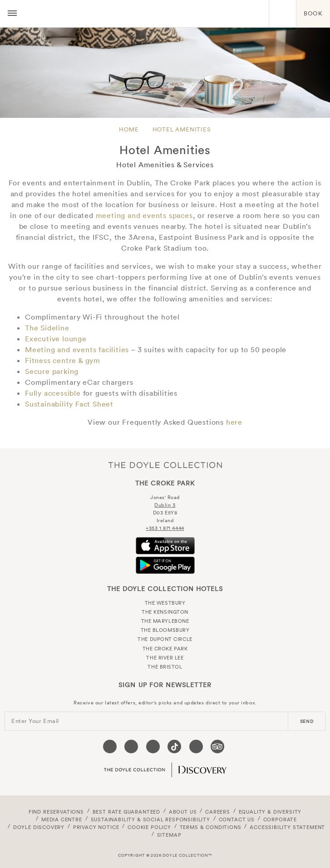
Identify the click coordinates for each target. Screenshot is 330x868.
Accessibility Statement (287, 827)
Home (129, 129)
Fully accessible (53, 393)
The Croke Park (146, 14)
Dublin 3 (165, 505)
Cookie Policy (149, 827)
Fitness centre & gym (64, 360)
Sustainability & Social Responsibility (150, 820)
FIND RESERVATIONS (56, 812)
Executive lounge (56, 339)
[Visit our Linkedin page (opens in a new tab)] (196, 747)
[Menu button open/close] (12, 14)
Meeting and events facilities (77, 349)
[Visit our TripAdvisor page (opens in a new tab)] (217, 747)
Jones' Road (165, 497)
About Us (183, 812)
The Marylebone (165, 621)
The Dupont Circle (165, 639)
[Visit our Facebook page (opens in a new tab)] (110, 747)
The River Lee (165, 658)
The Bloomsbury (165, 630)
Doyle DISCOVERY (39, 827)
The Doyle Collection (165, 465)
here (234, 422)
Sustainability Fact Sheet (69, 404)
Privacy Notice (96, 827)
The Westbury (165, 603)
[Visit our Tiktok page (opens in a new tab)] (174, 747)
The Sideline (47, 328)
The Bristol (165, 667)
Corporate (280, 820)
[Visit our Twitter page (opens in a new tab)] (131, 747)
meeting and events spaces (144, 215)
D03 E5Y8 (165, 513)
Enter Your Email (35, 721)
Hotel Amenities (182, 129)
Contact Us (237, 820)
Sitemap (169, 835)
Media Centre (62, 820)
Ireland (165, 520)
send (307, 721)
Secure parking (52, 371)
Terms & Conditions (211, 827)
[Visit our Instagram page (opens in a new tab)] (153, 747)
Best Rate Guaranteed (127, 812)
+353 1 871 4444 (165, 528)
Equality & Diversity (270, 812)
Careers (218, 812)
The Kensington (165, 612)
